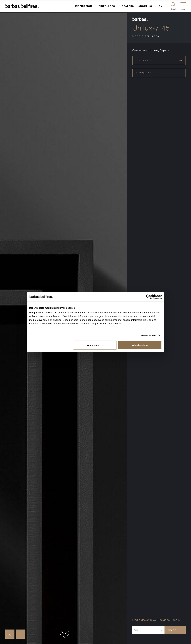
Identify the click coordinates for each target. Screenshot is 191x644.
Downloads (159, 73)
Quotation (159, 60)
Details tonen (148, 335)
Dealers (128, 6)
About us (145, 6)
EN (161, 6)
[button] (10, 634)
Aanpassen (95, 345)
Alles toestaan (140, 345)
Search (175, 630)
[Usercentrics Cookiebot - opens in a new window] (148, 297)
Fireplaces (107, 6)
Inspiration (84, 6)
